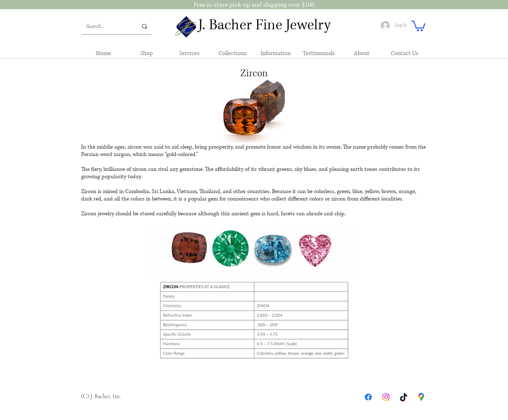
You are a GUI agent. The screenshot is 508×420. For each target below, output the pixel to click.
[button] (418, 25)
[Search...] (107, 26)
